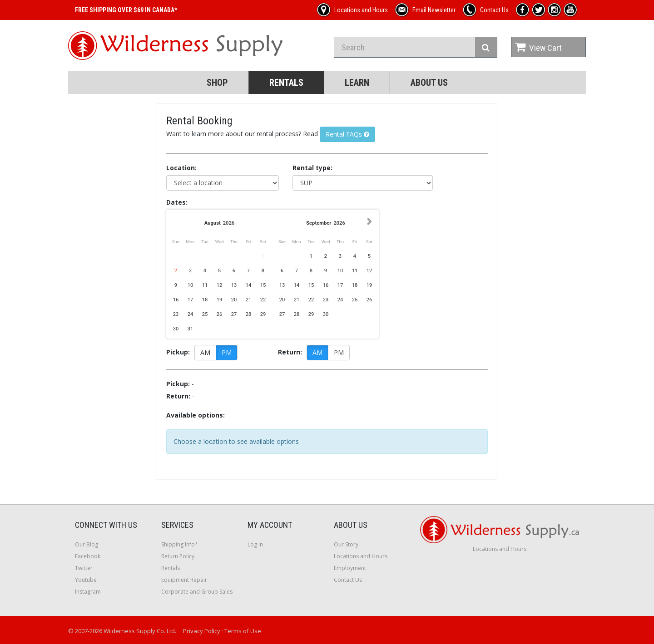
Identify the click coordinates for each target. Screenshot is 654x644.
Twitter (84, 568)
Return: (290, 352)
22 (263, 300)
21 (249, 300)
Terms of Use (243, 631)
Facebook (88, 556)
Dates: (177, 202)
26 (220, 314)
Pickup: (178, 352)
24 (191, 314)
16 (176, 300)
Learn (357, 83)
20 (234, 300)
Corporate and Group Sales (197, 592)
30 (176, 329)
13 (234, 285)
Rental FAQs (347, 134)
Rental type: (312, 168)
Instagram (88, 592)
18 (205, 300)
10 (191, 285)
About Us (429, 83)
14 (249, 285)
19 (220, 300)
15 (263, 285)
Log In (255, 544)
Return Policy (178, 556)
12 (220, 285)
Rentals (286, 83)
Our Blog (87, 544)
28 (249, 314)
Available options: (196, 415)
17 (191, 300)
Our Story (346, 544)
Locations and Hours (361, 556)
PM (227, 352)
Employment (350, 568)
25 (205, 314)
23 (176, 314)
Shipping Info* (180, 544)
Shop (217, 83)
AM (205, 352)
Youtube (86, 580)
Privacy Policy (202, 631)
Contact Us (348, 580)
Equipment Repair (184, 580)
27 (234, 314)
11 (205, 285)
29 (263, 314)
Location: (181, 168)
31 (191, 329)
